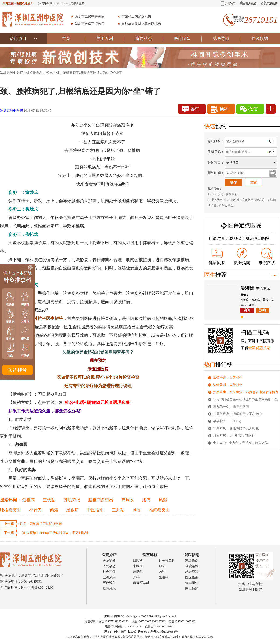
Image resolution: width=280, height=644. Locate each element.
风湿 (163, 500)
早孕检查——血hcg (227, 421)
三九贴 (118, 510)
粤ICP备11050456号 (166, 632)
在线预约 (260, 39)
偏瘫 (54, 510)
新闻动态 (149, 39)
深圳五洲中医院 (11, 73)
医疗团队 (188, 39)
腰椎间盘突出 (101, 500)
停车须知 (192, 583)
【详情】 (252, 305)
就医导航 (226, 39)
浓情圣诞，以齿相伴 (228, 378)
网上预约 (192, 589)
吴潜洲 (247, 288)
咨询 (191, 109)
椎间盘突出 (159, 510)
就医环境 (109, 589)
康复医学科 (141, 583)
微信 (249, 109)
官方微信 (248, 3)
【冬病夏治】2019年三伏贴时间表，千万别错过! (55, 533)
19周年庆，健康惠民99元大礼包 (236, 428)
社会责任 (109, 572)
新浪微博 (269, 3)
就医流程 (192, 572)
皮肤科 (138, 572)
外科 (136, 577)
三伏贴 (49, 500)
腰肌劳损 (72, 500)
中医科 (138, 566)
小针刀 (35, 510)
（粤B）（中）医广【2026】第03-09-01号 (128, 632)
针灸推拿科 (35, 73)
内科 (162, 572)
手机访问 (228, 4)
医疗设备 (109, 583)
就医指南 (242, 257)
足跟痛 (73, 510)
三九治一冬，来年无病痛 (231, 407)
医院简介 (109, 561)
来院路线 (267, 257)
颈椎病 (28, 500)
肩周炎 (128, 500)
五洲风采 (109, 577)
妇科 (162, 566)
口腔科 (138, 561)
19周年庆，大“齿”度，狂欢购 (234, 436)
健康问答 (217, 257)
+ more (275, 275)
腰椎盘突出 (10, 510)
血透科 (164, 577)
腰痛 (146, 500)
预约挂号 (17, 370)
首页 (74, 39)
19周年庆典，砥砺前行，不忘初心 (238, 414)
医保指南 (192, 577)
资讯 (49, 73)
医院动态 (109, 566)
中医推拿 (95, 510)
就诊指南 (192, 561)
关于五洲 (110, 39)
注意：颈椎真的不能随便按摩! (42, 524)
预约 (220, 109)
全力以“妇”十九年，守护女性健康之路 (241, 443)
